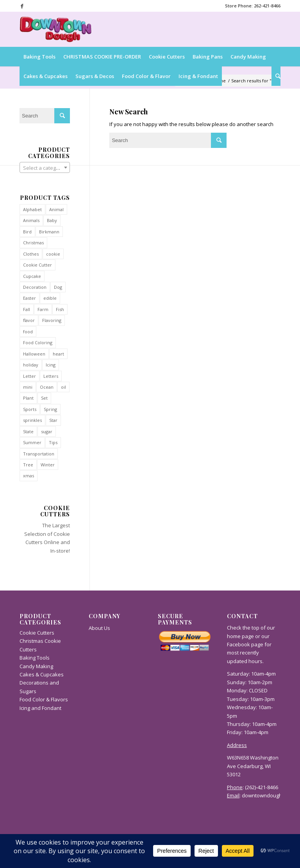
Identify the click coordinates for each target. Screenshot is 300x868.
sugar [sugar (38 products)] (47, 431)
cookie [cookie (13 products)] (53, 254)
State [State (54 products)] (28, 431)
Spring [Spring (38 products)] (50, 409)
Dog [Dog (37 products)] (58, 287)
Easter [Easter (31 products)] (29, 298)
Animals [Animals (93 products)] (31, 220)
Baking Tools (35, 658)
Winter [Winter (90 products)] (48, 465)
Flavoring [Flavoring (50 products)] (52, 320)
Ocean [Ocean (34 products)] (47, 387)
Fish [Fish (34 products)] (60, 309)
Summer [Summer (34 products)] (32, 442)
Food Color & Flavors (44, 699)
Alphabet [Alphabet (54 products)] (32, 209)
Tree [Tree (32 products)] (28, 465)
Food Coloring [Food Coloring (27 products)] (38, 342)
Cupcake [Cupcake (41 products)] (32, 276)
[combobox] (45, 167)
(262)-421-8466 (262, 787)
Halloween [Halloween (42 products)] (34, 354)
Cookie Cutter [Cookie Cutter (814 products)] (37, 265)
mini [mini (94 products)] (28, 387)
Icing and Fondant (40, 708)
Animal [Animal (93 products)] (56, 209)
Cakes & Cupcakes (42, 674)
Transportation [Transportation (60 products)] (39, 454)
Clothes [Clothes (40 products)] (31, 254)
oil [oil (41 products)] (63, 387)
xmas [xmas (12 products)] (29, 476)
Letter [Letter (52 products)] (29, 376)
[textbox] (45, 168)
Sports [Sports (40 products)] (30, 409)
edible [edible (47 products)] (50, 298)
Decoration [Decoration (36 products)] (35, 287)
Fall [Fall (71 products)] (27, 309)
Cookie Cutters (37, 633)
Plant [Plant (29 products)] (28, 398)
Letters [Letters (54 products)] (51, 376)
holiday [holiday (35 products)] (31, 365)
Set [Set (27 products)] (44, 398)
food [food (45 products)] (28, 332)
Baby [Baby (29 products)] (52, 220)
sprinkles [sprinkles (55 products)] (32, 420)
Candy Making (36, 666)
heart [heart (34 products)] (58, 354)
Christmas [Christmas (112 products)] (33, 243)
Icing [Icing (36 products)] (51, 365)
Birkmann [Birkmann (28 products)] (49, 232)
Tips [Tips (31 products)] (53, 442)
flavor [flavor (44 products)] (29, 320)
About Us (99, 628)
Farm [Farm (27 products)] (43, 309)
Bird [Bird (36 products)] (27, 232)
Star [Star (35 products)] (53, 420)
